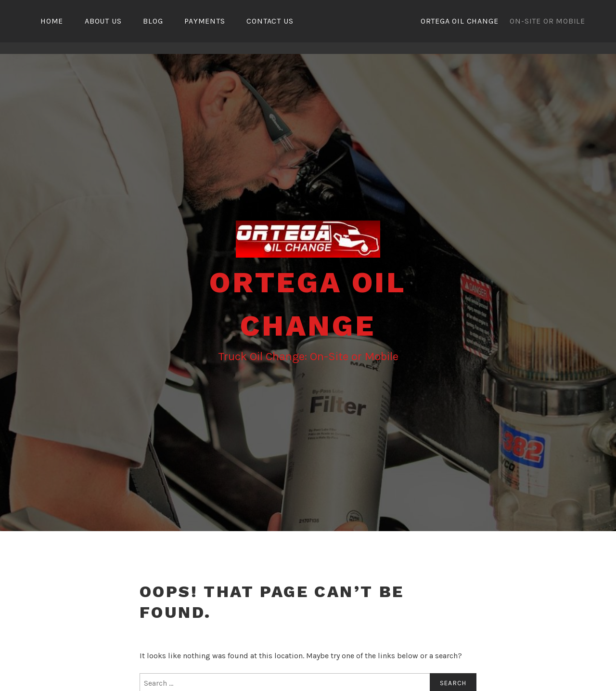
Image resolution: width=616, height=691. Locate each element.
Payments (205, 21)
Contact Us (270, 21)
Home (52, 21)
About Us (103, 21)
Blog (153, 21)
